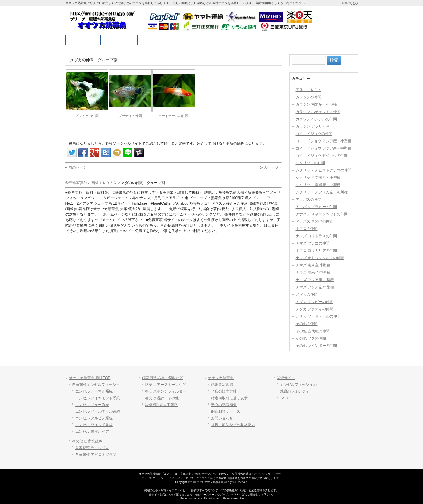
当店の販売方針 (224, 391)
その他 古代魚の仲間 (313, 331)
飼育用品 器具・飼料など (162, 378)
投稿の (350, 3)
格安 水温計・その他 (162, 398)
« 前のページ (76, 167)
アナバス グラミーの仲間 (316, 207)
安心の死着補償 (224, 405)
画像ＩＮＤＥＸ (308, 90)
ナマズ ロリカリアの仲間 (316, 251)
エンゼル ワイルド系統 (94, 425)
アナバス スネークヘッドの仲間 (322, 214)
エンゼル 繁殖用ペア (92, 432)
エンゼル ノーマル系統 (94, 391)
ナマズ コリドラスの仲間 (316, 236)
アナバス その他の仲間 (314, 221)
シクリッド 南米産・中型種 (318, 185)
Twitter (285, 398)
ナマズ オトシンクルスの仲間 (320, 258)
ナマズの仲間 (307, 229)
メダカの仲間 (307, 294)
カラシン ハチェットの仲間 (318, 112)
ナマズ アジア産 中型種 (315, 287)
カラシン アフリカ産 (313, 126)
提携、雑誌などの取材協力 (233, 425)
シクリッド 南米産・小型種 (318, 178)
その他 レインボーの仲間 (316, 346)
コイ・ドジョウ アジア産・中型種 (324, 148)
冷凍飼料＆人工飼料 (161, 405)
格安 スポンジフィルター (166, 391)
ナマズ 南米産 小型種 (313, 265)
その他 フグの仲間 (311, 338)
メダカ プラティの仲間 (314, 309)
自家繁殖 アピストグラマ (96, 455)
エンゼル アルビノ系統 (94, 418)
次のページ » (271, 167)
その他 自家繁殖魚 (87, 441)
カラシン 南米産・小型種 (316, 104)
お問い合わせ (222, 418)
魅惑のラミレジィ (294, 391)
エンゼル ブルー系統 (92, 405)
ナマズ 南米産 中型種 (313, 273)
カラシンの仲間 (308, 97)
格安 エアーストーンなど (166, 385)
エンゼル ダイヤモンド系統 (98, 398)
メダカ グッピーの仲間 (314, 302)
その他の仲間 (307, 324)
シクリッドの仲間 (310, 163)
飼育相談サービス (226, 411)
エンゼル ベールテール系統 (98, 411)
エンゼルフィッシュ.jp (298, 385)
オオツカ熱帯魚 (221, 378)
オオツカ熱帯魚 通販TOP (90, 378)
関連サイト (286, 378)
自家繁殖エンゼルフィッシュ (96, 385)
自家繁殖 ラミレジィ (92, 448)
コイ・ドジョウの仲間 (314, 134)
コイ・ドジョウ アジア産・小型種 (324, 141)
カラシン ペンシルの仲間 (316, 119)
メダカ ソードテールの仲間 (318, 316)
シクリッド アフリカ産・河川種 (322, 192)
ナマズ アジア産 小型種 (315, 280)
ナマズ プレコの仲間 (313, 243)
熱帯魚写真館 (222, 385)
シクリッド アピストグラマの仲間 (324, 170)
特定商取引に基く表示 (229, 398)
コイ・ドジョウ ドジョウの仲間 (322, 156)
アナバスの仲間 (308, 199)
